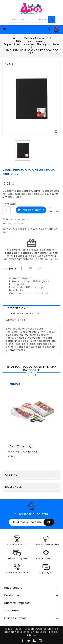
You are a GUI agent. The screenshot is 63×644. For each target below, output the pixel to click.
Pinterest (39, 268)
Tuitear (31, 268)
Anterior (28, 375)
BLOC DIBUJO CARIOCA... (24, 452)
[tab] (32, 308)
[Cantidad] (7, 210)
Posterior (35, 375)
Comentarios (15, 320)
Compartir (22, 268)
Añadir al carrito (31, 210)
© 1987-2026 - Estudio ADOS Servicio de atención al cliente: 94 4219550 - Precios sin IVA (32, 632)
